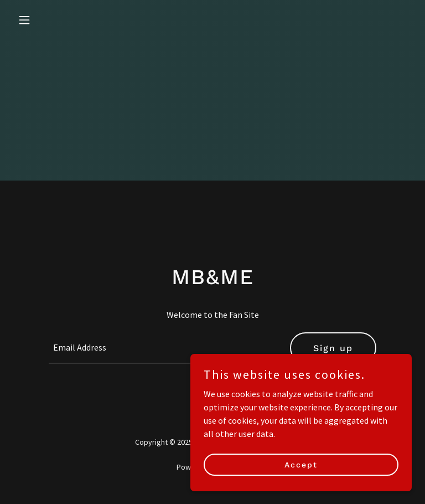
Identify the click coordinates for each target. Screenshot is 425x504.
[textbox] (163, 348)
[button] (43, 20)
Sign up (333, 348)
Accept (301, 480)
